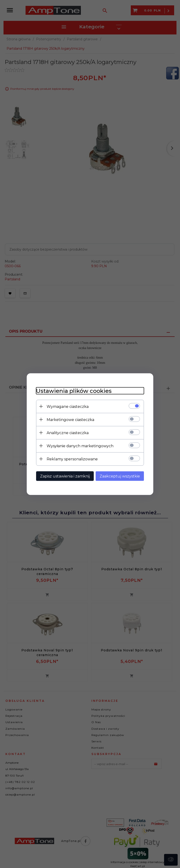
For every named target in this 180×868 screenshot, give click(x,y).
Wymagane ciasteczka (68, 406)
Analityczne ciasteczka (68, 433)
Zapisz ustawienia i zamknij (65, 476)
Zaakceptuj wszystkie (120, 476)
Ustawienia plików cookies (74, 391)
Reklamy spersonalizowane (72, 459)
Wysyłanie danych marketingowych (80, 446)
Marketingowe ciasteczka (70, 419)
